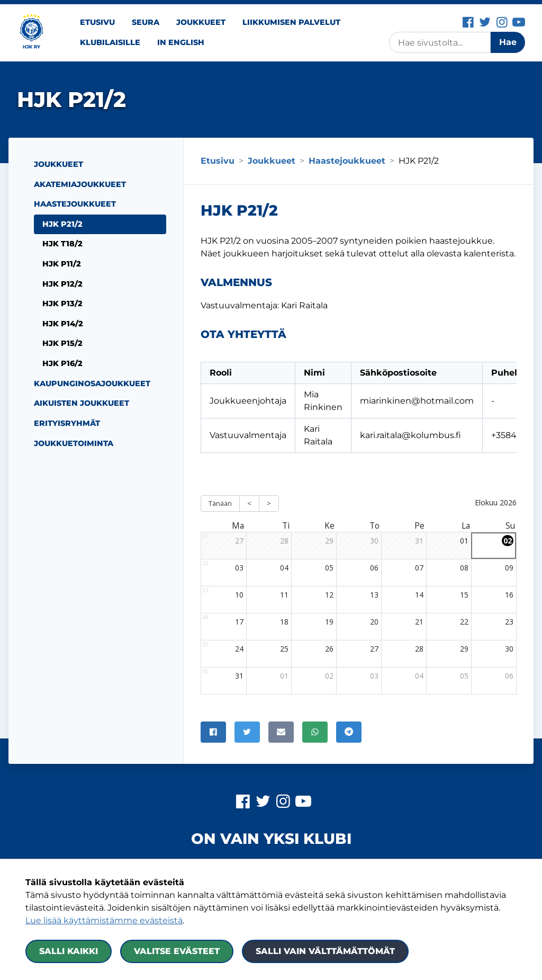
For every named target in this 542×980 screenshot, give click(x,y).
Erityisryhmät (67, 423)
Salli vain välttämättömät (325, 951)
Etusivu (97, 22)
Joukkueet (201, 22)
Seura (146, 22)
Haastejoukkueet (75, 204)
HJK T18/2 (62, 244)
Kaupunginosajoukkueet (92, 384)
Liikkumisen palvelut (291, 22)
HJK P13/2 (62, 304)
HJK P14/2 (63, 324)
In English (181, 42)
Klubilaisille (110, 42)
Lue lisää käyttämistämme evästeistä (104, 920)
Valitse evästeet (177, 951)
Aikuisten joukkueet (82, 403)
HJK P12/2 (62, 284)
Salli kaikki (69, 951)
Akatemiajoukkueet (80, 184)
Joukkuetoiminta (74, 443)
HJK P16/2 (62, 363)
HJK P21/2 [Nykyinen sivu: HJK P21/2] (62, 224)
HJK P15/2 (62, 343)
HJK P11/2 (62, 264)
